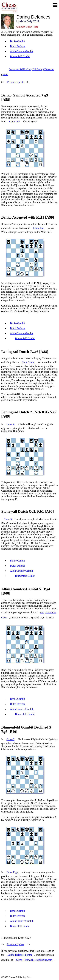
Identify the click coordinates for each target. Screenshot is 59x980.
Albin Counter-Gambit (21, 51)
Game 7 (10, 739)
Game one (14, 122)
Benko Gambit (17, 41)
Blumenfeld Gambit (20, 56)
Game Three (28, 362)
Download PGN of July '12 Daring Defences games (28, 72)
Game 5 (8, 519)
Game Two (39, 228)
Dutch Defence (18, 46)
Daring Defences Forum (20, 955)
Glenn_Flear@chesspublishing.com (34, 960)
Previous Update (16, 82)
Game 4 (10, 424)
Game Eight (13, 872)
